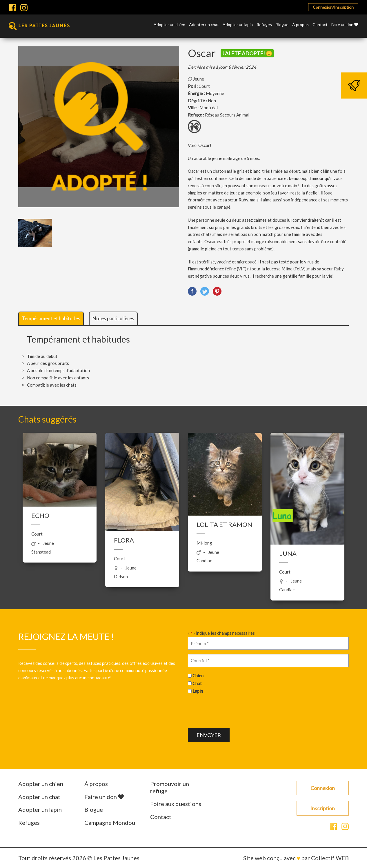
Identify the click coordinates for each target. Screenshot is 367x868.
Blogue (282, 25)
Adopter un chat (204, 25)
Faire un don (345, 25)
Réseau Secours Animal (227, 115)
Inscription (323, 808)
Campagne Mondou (110, 822)
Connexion (323, 788)
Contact (320, 25)
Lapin (198, 691)
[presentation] (232, 710)
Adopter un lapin (238, 25)
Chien (198, 676)
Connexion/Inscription (333, 7)
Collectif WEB (330, 858)
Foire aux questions (176, 804)
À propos (300, 25)
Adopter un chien (169, 25)
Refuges (264, 25)
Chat (197, 683)
